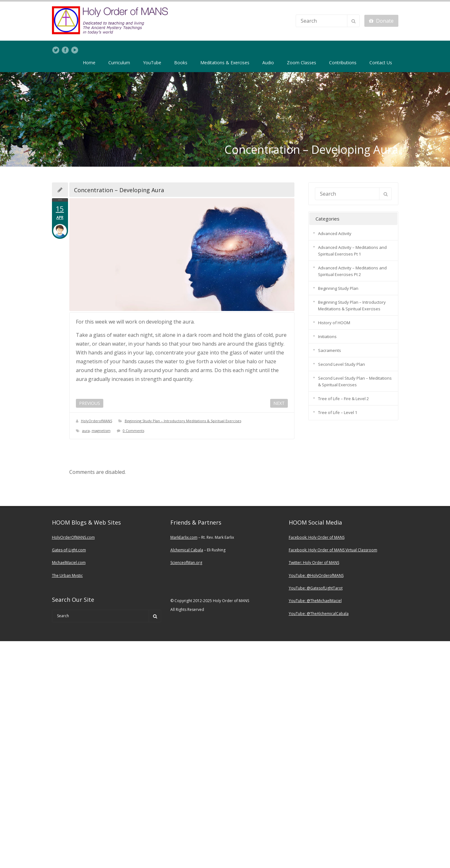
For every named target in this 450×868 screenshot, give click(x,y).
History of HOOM (334, 323)
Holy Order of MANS (326, 537)
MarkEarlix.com (184, 537)
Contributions (343, 63)
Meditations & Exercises (225, 63)
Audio (268, 63)
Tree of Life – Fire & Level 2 (343, 399)
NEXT (279, 403)
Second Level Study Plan (342, 364)
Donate (381, 21)
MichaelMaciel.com (69, 563)
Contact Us (381, 63)
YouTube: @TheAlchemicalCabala (319, 614)
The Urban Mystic (67, 575)
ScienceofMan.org (186, 563)
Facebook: (299, 537)
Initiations (327, 336)
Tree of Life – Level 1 (338, 412)
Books (181, 63)
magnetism (101, 431)
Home (89, 63)
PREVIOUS (90, 403)
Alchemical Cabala (187, 550)
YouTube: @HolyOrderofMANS (316, 575)
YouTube (152, 63)
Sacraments (330, 350)
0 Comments (134, 431)
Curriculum (119, 63)
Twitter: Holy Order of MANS (314, 563)
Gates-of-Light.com (69, 550)
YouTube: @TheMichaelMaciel (315, 601)
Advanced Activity (335, 233)
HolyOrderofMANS (97, 421)
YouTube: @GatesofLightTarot (316, 588)
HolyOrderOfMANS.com (73, 537)
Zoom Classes (302, 63)
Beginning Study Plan (338, 288)
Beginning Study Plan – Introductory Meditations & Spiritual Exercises (183, 421)
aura (86, 431)
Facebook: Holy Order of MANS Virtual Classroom (333, 550)
